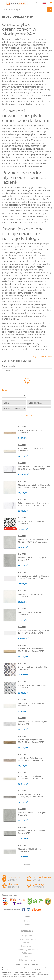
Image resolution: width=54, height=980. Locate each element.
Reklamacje (27, 953)
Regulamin (27, 936)
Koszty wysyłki (27, 946)
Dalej (28, 864)
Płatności (27, 943)
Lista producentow (27, 960)
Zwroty (27, 957)
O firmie (27, 921)
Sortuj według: (9, 366)
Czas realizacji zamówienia (27, 950)
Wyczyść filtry (27, 415)
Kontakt (27, 925)
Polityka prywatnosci (27, 939)
